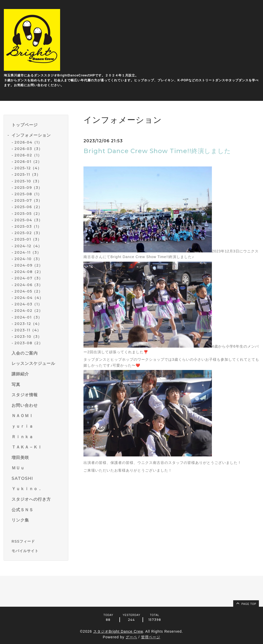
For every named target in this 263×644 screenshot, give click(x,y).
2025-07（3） (28, 200)
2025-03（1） (28, 226)
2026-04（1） (28, 142)
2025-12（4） (28, 168)
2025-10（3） (28, 181)
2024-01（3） (28, 317)
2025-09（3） (28, 188)
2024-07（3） (29, 278)
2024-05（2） (28, 291)
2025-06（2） (28, 207)
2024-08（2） (29, 272)
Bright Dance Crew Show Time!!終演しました (157, 151)
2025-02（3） (28, 233)
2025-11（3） (27, 174)
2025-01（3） (28, 239)
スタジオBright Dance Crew (118, 631)
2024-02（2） (29, 311)
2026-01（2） (28, 162)
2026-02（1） (28, 155)
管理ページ (151, 637)
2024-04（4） (29, 298)
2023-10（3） (28, 337)
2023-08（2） (29, 343)
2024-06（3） (29, 285)
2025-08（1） (28, 194)
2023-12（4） (28, 324)
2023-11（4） (28, 330)
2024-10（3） (28, 259)
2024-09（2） (29, 265)
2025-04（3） (28, 220)
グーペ (131, 637)
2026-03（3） (28, 149)
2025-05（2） (28, 214)
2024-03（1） (28, 304)
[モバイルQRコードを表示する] (38, 551)
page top (246, 603)
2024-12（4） (28, 246)
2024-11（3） (28, 252)
